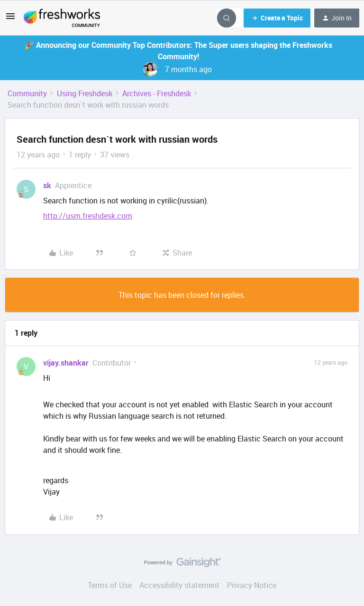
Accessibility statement (179, 585)
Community (27, 93)
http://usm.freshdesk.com (88, 216)
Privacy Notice (252, 585)
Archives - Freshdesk (157, 93)
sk (47, 185)
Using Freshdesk (85, 93)
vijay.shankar (66, 363)
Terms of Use (110, 585)
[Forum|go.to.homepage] (62, 18)
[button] (10, 19)
